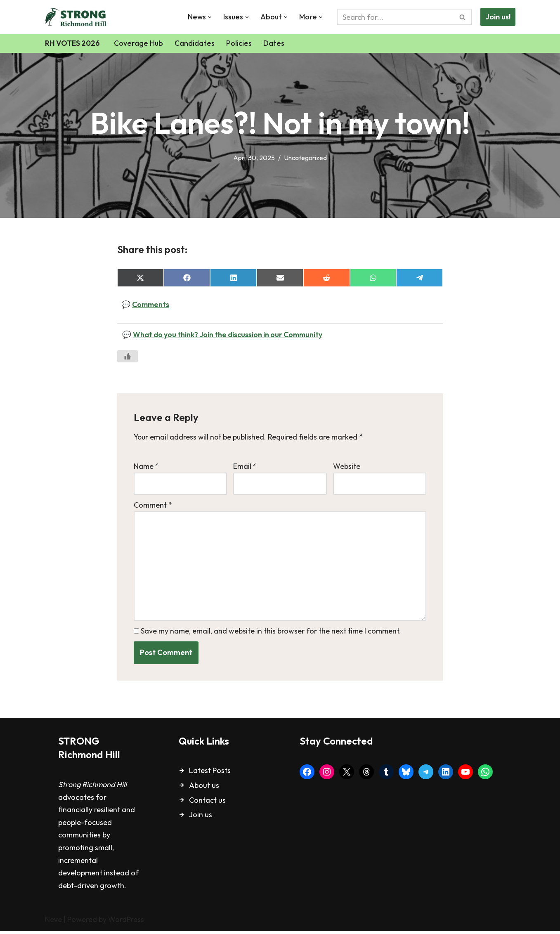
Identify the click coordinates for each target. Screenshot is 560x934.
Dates (275, 43)
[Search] (395, 17)
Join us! (498, 17)
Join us (201, 818)
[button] (209, 17)
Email (245, 467)
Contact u (206, 803)
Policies (241, 43)
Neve (53, 923)
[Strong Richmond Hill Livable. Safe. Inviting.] (78, 17)
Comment (153, 506)
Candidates (196, 43)
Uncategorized (306, 158)
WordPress (126, 923)
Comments (151, 305)
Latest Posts (210, 774)
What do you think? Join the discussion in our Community (231, 335)
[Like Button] (128, 357)
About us (204, 788)
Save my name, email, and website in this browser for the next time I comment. (271, 634)
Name (146, 467)
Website (347, 467)
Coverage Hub (140, 43)
